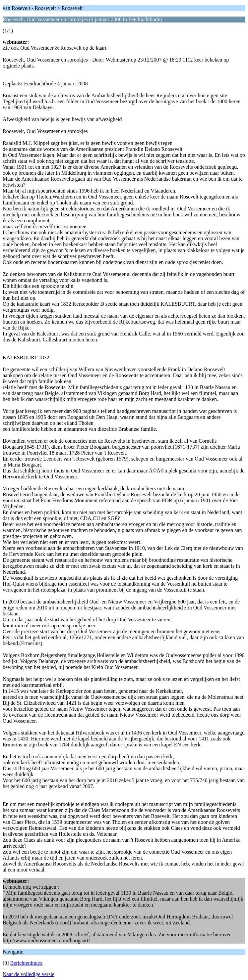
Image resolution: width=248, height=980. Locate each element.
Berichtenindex (27, 963)
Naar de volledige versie (29, 974)
